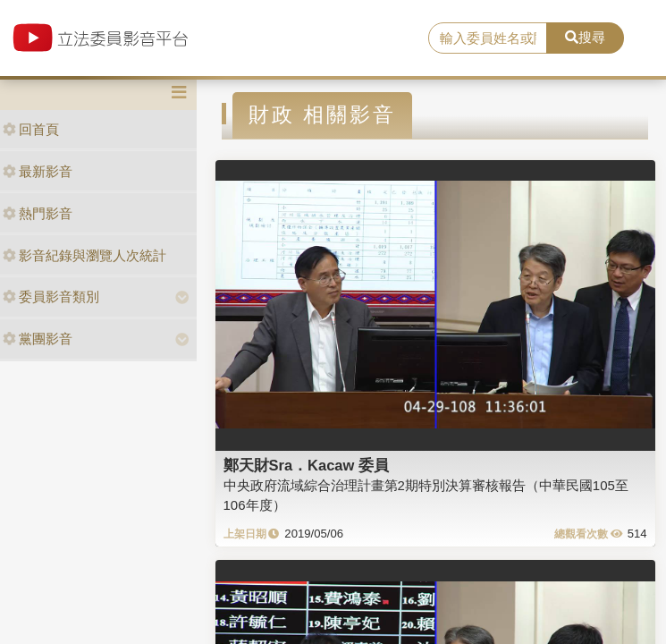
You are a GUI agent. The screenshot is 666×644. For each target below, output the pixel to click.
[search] (488, 38)
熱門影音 (38, 213)
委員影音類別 (51, 297)
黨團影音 (38, 339)
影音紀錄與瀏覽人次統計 (84, 255)
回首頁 (31, 129)
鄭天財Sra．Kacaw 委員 (306, 465)
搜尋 (585, 37)
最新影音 (38, 171)
